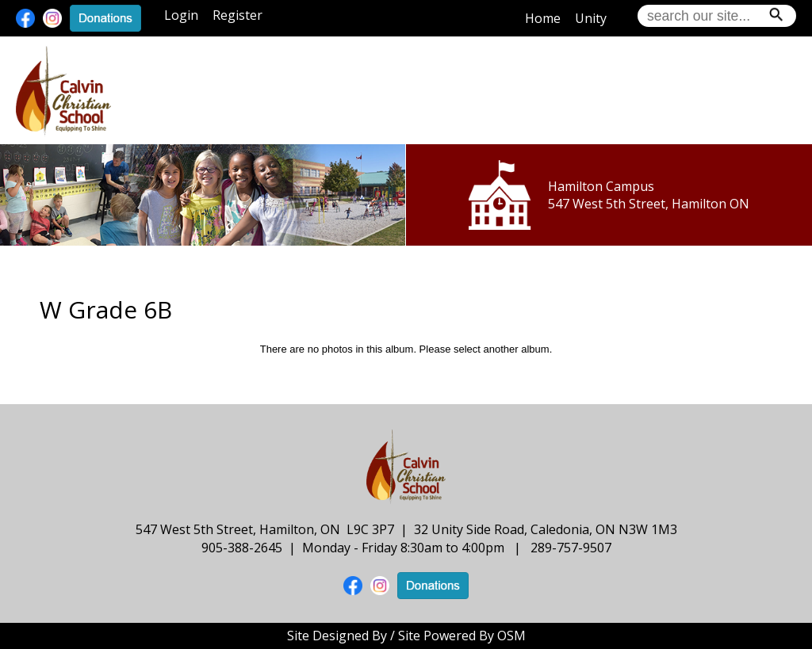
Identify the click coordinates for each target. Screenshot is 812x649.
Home (543, 18)
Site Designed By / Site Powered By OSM (406, 636)
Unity (591, 18)
